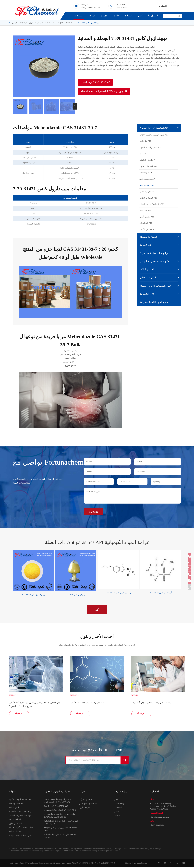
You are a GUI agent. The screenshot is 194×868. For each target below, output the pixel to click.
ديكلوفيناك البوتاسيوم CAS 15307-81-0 (60, 811)
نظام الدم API (145, 141)
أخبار (140, 16)
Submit (93, 510)
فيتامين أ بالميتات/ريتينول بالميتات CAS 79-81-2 (60, 837)
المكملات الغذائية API (148, 198)
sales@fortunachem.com (91, 7)
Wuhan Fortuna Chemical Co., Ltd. (39, 864)
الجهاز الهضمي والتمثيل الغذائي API (154, 135)
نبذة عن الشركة (86, 801)
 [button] (75, 106)
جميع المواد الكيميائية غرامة (154, 302)
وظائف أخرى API (147, 217)
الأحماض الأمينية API (148, 229)
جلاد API (143, 154)
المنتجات (79, 16)
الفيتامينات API (146, 223)
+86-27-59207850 (123, 7)
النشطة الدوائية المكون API (42, 23)
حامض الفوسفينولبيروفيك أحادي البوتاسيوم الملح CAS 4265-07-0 (57, 802)
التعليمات (118, 809)
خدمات (104, 16)
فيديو (117, 813)
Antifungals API (146, 173)
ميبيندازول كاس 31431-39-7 (87, 23)
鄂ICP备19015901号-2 (80, 864)
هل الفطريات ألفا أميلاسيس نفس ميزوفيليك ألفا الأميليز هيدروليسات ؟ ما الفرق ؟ (35, 704)
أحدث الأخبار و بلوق (97, 635)
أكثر (97, 608)
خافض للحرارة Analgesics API (152, 204)
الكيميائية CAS (147, 294)
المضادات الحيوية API (148, 166)
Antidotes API (145, 210)
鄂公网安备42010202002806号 (102, 864)
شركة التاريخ (85, 809)
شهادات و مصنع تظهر (88, 805)
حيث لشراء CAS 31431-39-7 (95, 82)
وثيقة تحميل (119, 805)
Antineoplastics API (147, 179)
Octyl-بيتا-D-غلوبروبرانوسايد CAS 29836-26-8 (61, 830)
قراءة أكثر (19, 715)
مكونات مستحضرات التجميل (154, 261)
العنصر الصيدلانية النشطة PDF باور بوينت (104, 91)
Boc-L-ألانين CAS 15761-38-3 (56, 807)
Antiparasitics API (65, 23)
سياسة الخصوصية (141, 864)
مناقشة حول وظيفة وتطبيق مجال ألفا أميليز (151, 702)
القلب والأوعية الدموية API (150, 147)
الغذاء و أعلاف (147, 269)
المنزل (14, 23)
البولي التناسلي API (147, 160)
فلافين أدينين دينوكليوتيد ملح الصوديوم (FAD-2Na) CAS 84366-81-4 (60, 817)
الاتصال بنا (153, 16)
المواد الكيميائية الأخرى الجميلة (156, 286)
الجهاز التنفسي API (147, 192)
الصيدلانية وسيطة (149, 237)
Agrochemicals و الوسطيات (154, 253)
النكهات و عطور (148, 278)
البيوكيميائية (146, 245)
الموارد (128, 16)
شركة (92, 16)
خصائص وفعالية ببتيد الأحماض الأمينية (87, 702)
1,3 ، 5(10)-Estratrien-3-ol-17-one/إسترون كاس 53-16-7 (61, 824)
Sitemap (128, 864)
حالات (116, 16)
